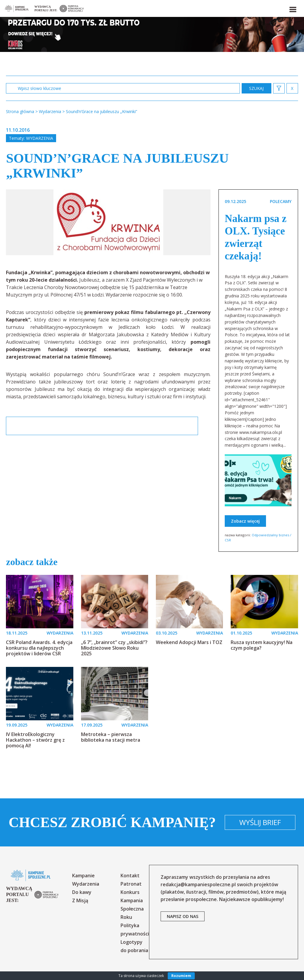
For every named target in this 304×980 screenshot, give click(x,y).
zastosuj (256, 88)
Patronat (131, 884)
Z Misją (80, 900)
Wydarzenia (40, 138)
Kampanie (83, 876)
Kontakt (130, 876)
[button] (292, 8)
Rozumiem (181, 976)
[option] (108, 222)
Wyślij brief (260, 822)
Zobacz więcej (245, 521)
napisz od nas (183, 916)
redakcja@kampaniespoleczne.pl (198, 884)
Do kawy (82, 892)
